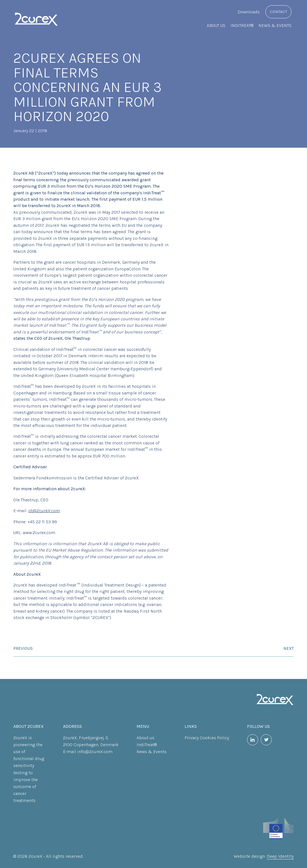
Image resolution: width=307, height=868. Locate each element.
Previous (23, 648)
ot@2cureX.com (44, 511)
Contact (278, 12)
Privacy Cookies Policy (207, 738)
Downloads (249, 12)
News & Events (275, 25)
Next (289, 648)
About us (216, 25)
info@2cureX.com (95, 752)
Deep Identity (280, 856)
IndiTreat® (242, 25)
